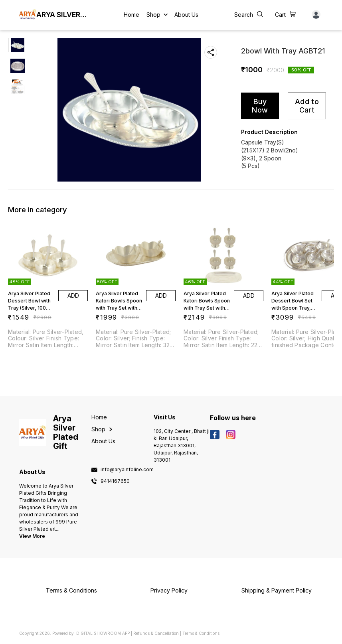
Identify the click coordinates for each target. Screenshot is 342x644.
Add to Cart (307, 106)
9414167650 (115, 481)
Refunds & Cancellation (156, 633)
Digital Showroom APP (103, 633)
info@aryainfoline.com (127, 470)
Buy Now (260, 106)
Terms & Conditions (201, 633)
